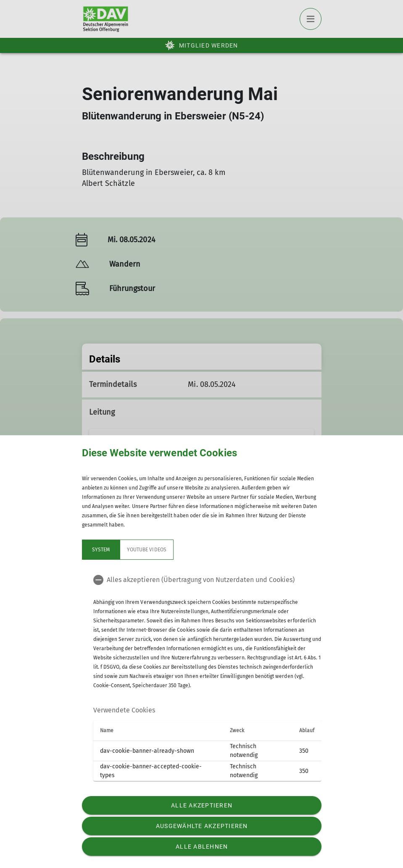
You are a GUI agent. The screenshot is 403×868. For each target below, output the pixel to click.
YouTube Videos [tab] (147, 550)
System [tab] (100, 550)
